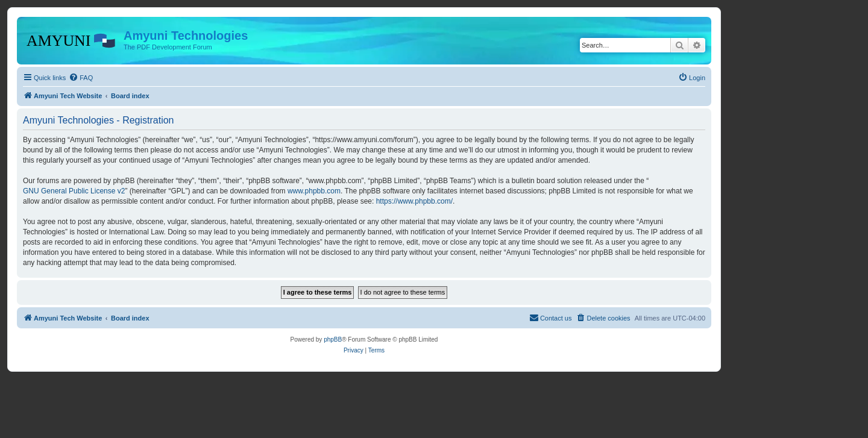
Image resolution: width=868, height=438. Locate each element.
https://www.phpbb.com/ (414, 201)
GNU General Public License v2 (74, 191)
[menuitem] (81, 78)
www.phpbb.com (314, 191)
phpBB (333, 339)
